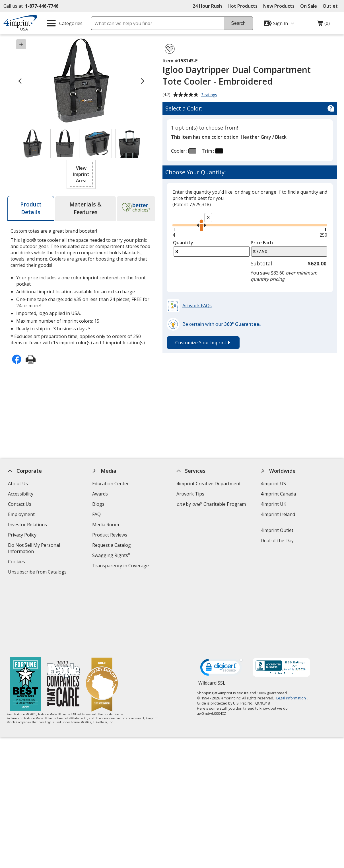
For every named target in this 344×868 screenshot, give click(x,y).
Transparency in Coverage (121, 566)
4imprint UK (274, 504)
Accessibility (21, 494)
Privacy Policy (23, 536)
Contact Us (20, 504)
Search (238, 23)
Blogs (98, 504)
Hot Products (243, 6)
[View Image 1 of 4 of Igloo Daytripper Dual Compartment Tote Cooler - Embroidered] (32, 144)
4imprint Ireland (278, 514)
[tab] (31, 208)
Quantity (183, 243)
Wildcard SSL (212, 617)
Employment (21, 514)
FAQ (96, 514)
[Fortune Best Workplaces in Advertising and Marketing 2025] (25, 616)
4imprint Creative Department (209, 484)
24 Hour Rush (207, 6)
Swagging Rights (111, 555)
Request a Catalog (112, 545)
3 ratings (210, 95)
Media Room (106, 525)
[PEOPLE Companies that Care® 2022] (64, 616)
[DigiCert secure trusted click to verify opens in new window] (221, 601)
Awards (100, 494)
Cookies (17, 562)
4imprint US (274, 484)
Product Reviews (110, 535)
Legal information (291, 630)
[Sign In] (280, 23)
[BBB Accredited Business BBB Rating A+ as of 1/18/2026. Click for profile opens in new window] (281, 600)
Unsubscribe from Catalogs (38, 573)
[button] (81, 174)
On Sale (309, 6)
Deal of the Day (277, 541)
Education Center (111, 484)
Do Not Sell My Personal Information (34, 549)
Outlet (332, 6)
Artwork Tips (190, 494)
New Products (279, 6)
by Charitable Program (211, 504)
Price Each (262, 243)
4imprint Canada (279, 494)
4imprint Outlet (277, 530)
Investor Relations (28, 525)
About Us (18, 484)
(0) (324, 25)
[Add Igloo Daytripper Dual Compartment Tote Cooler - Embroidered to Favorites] (170, 49)
